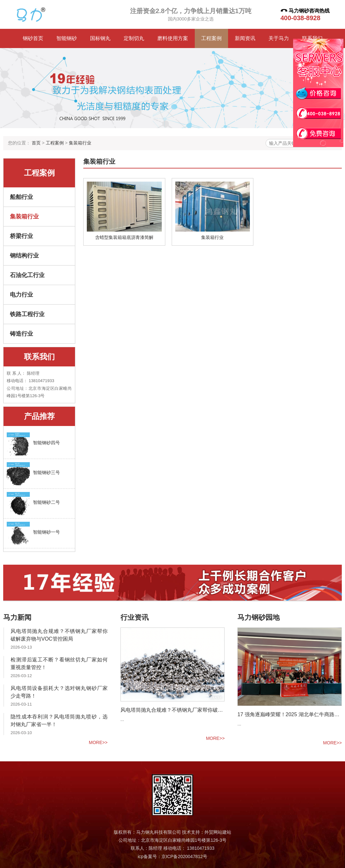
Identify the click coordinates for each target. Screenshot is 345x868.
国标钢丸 (100, 38)
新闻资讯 (245, 38)
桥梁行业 (21, 236)
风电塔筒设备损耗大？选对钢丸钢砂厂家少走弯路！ (59, 692)
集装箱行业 (80, 143)
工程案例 (211, 38)
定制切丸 (134, 38)
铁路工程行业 (27, 314)
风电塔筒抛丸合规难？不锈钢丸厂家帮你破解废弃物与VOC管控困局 (59, 635)
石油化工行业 (27, 275)
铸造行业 (21, 334)
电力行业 (21, 295)
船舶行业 (21, 197)
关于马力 (279, 38)
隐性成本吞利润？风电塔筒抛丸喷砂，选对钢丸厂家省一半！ (59, 721)
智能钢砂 (67, 38)
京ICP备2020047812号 (184, 856)
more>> (98, 742)
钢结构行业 (24, 256)
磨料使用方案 (173, 38)
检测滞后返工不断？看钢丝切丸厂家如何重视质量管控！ (59, 663)
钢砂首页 (33, 38)
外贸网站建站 (218, 832)
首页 (36, 143)
